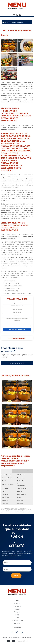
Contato (17, 623)
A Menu (17, 603)
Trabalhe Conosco (17, 620)
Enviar (16, 576)
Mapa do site (17, 627)
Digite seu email (17, 303)
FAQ (17, 618)
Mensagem (17, 316)
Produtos (17, 609)
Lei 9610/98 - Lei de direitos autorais (22, 512)
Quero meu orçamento (17, 363)
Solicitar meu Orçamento (17, 330)
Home (17, 601)
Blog (17, 615)
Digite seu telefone (17, 309)
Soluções (17, 612)
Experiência (17, 606)
